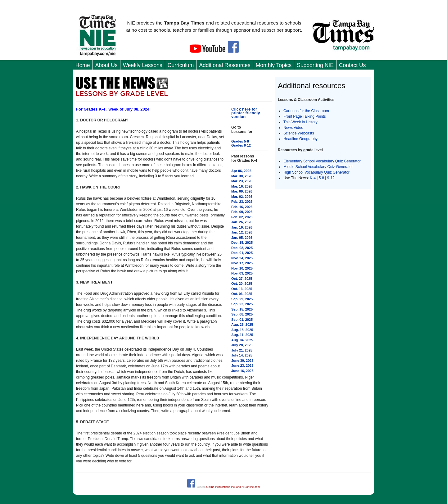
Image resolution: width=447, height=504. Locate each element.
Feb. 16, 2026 (242, 207)
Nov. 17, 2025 (242, 263)
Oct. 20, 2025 (242, 284)
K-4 (313, 178)
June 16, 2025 (242, 371)
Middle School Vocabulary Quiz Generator (318, 167)
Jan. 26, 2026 (242, 222)
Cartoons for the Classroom (306, 111)
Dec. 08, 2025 (242, 248)
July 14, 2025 (242, 355)
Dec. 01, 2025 (242, 253)
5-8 (322, 178)
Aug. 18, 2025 (242, 330)
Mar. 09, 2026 (242, 191)
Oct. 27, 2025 (242, 279)
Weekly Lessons (143, 65)
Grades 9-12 (241, 145)
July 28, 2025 (242, 345)
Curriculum (181, 65)
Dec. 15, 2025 (242, 243)
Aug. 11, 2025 (242, 335)
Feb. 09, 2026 (242, 212)
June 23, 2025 (242, 366)
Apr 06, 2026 (241, 171)
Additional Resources (225, 65)
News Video (293, 128)
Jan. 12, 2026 (242, 232)
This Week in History (300, 122)
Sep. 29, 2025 (242, 299)
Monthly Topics (274, 65)
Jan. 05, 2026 (242, 238)
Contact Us (352, 65)
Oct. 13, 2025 (242, 289)
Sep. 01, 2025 (242, 320)
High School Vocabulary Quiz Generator (316, 172)
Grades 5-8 (240, 141)
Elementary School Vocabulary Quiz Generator (322, 161)
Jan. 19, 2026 (242, 227)
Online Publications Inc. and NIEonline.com (233, 487)
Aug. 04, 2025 (242, 340)
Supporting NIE (315, 65)
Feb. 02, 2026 (242, 217)
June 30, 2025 (242, 361)
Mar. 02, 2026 (242, 197)
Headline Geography (300, 139)
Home (83, 65)
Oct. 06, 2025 (242, 294)
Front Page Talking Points (305, 116)
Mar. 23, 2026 (242, 181)
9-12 (331, 178)
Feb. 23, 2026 (242, 202)
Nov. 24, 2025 (242, 258)
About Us (106, 65)
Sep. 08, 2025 (242, 314)
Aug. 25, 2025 (242, 325)
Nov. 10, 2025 (242, 268)
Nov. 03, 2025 (242, 273)
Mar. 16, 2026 (242, 186)
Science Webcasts (299, 133)
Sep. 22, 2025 (242, 304)
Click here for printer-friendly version (246, 113)
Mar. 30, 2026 (242, 176)
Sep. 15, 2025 (242, 309)
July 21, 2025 (242, 350)
